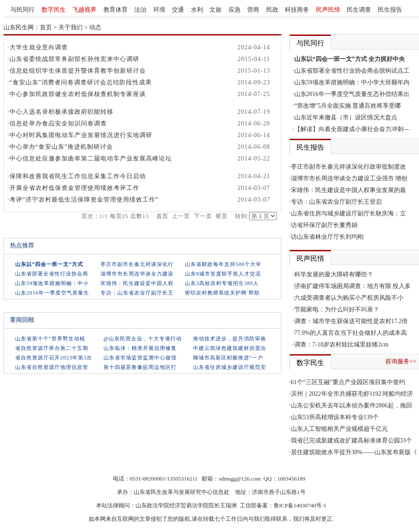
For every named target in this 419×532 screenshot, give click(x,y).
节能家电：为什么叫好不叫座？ (337, 309)
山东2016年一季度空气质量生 (52, 293)
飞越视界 (84, 10)
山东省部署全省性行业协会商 (52, 274)
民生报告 (390, 10)
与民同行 (23, 10)
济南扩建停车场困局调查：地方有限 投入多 (353, 286)
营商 (253, 10)
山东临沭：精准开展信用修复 (140, 348)
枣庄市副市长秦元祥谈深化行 (137, 264)
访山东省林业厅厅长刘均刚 (327, 237)
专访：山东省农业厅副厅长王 (137, 293)
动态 (95, 27)
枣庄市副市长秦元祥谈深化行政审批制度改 (348, 167)
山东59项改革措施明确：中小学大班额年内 (352, 82)
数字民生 (54, 10)
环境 (159, 10)
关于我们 (71, 27)
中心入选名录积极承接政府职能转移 (61, 112)
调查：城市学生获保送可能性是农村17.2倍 (351, 321)
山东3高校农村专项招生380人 (222, 283)
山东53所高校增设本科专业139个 (335, 417)
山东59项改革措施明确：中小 (52, 283)
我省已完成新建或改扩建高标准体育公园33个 (351, 441)
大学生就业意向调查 (39, 47)
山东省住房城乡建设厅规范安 (230, 367)
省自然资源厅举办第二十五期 (52, 348)
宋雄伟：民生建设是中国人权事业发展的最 (348, 190)
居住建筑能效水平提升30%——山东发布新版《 (354, 452)
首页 (46, 27)
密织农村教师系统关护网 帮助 (222, 293)
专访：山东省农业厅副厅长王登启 (336, 202)
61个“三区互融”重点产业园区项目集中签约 (348, 382)
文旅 (216, 10)
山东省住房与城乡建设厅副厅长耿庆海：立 (348, 213)
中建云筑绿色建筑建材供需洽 (230, 348)
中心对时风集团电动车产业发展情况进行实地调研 (81, 135)
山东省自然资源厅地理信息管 (52, 367)
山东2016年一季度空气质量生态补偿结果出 (352, 94)
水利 (197, 10)
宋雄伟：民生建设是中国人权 (137, 283)
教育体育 (116, 10)
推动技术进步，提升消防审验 (230, 339)
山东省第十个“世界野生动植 (50, 339)
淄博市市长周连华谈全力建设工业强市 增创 (349, 178)
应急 (235, 10)
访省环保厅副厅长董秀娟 (324, 225)
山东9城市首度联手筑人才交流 (223, 274)
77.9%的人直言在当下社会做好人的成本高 (351, 333)
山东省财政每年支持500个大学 (223, 264)
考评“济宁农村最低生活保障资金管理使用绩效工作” (84, 200)
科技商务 (297, 10)
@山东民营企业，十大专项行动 (143, 339)
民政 (272, 10)
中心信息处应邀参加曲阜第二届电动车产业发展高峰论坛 (91, 159)
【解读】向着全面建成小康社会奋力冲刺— (352, 129)
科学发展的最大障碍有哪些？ (334, 274)
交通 (178, 10)
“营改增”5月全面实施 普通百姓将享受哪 (348, 106)
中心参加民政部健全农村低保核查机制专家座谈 (78, 94)
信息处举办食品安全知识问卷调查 (58, 123)
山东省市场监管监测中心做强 (140, 358)
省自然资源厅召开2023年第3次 (54, 358)
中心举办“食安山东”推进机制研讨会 (61, 147)
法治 (140, 10)
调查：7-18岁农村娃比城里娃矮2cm (342, 345)
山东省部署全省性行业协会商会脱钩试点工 (352, 71)
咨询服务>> (401, 361)
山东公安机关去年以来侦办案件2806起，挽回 (351, 405)
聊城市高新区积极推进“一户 (228, 358)
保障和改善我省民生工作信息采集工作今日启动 (78, 176)
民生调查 (359, 10)
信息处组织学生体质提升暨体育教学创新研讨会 (78, 71)
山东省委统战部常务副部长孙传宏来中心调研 (74, 59)
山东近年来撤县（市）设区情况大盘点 (346, 117)
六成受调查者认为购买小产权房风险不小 (349, 298)
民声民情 (328, 10)
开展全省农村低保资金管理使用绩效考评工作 (74, 188)
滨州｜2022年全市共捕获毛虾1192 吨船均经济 (352, 394)
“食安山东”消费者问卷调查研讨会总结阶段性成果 (81, 82)
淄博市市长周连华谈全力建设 (137, 274)
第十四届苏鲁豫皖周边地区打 (140, 367)
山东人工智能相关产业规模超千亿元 (339, 429)
